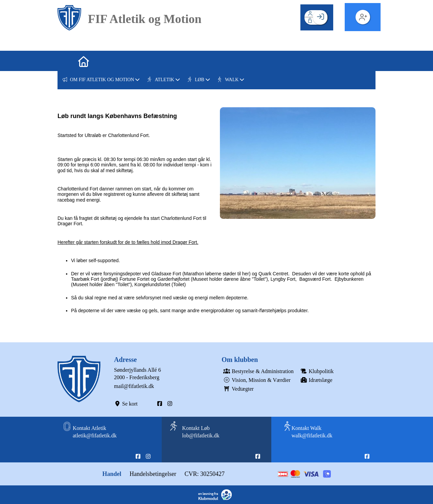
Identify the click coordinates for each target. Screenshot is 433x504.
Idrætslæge (316, 380)
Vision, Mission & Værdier (256, 380)
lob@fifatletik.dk (201, 436)
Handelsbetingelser (153, 474)
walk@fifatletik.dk (312, 436)
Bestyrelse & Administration (258, 371)
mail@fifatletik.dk (134, 386)
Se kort (126, 404)
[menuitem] (68, 61)
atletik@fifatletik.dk (95, 436)
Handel (112, 474)
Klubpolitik (316, 371)
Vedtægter (238, 389)
